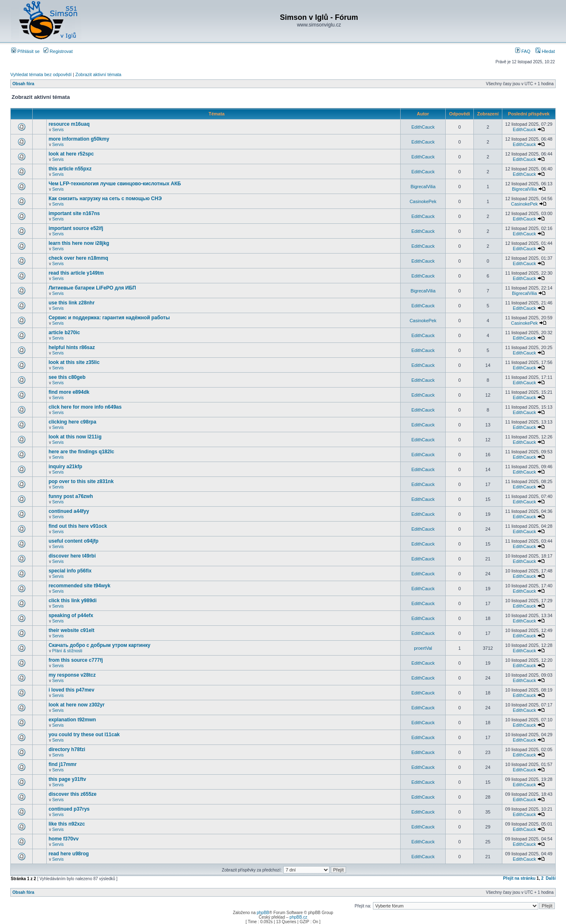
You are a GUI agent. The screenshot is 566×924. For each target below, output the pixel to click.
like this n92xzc (67, 824)
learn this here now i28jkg (79, 243)
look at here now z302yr (76, 705)
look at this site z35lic (74, 362)
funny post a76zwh (70, 496)
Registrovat (58, 51)
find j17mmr (62, 764)
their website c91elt (71, 630)
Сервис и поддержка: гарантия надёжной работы (109, 318)
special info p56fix (70, 571)
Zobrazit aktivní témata (98, 74)
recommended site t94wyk (79, 586)
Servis (58, 130)
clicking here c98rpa (72, 422)
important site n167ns (74, 213)
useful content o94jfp (73, 541)
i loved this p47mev (71, 690)
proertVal (423, 648)
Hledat (545, 51)
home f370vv (63, 839)
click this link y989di (72, 601)
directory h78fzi (67, 749)
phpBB (263, 913)
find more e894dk (69, 392)
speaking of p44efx (71, 615)
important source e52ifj (76, 228)
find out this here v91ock (78, 526)
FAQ (523, 51)
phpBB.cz (298, 917)
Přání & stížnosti (67, 651)
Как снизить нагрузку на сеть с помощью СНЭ (105, 199)
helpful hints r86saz (72, 347)
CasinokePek (423, 201)
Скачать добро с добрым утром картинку (99, 645)
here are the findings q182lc (81, 452)
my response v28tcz (72, 675)
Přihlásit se (25, 51)
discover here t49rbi (72, 556)
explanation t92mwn (72, 720)
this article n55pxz (70, 169)
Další (551, 878)
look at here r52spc (71, 154)
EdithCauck (423, 127)
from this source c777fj (75, 660)
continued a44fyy (69, 511)
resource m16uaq (69, 124)
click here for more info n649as (85, 407)
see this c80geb (67, 377)
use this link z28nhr (71, 303)
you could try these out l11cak (84, 735)
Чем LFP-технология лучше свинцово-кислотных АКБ (115, 184)
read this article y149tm (76, 273)
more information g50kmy (79, 139)
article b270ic (64, 333)
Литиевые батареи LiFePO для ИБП (92, 288)
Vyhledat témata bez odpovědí (41, 74)
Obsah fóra (23, 84)
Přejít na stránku (519, 878)
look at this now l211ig (75, 437)
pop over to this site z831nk (81, 481)
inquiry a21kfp (65, 467)
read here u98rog (68, 854)
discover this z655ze (72, 794)
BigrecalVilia (423, 187)
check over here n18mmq (78, 258)
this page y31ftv (67, 779)
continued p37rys (69, 809)
